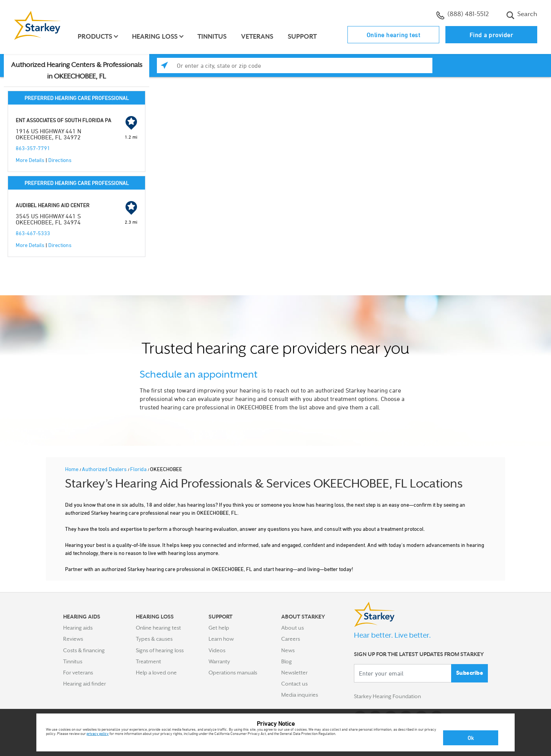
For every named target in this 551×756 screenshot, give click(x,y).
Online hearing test (394, 35)
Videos (217, 650)
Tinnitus (212, 37)
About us (293, 628)
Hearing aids (78, 628)
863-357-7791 (33, 148)
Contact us (294, 684)
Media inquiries (300, 695)
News (288, 650)
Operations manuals (233, 673)
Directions (60, 160)
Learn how (221, 639)
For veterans (78, 673)
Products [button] (95, 37)
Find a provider (491, 35)
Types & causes (154, 639)
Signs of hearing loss (160, 650)
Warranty (219, 661)
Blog (287, 661)
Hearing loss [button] (155, 37)
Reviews (73, 639)
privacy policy (98, 733)
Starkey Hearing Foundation (387, 696)
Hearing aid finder (85, 684)
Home (72, 469)
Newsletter (294, 673)
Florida (139, 469)
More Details (30, 160)
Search (522, 15)
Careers (291, 639)
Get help (219, 628)
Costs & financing (84, 650)
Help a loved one (156, 673)
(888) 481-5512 (462, 15)
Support (302, 37)
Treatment (148, 661)
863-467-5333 (33, 233)
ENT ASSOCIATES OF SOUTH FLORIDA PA (64, 120)
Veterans (257, 37)
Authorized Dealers (105, 469)
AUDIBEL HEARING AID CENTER (53, 205)
